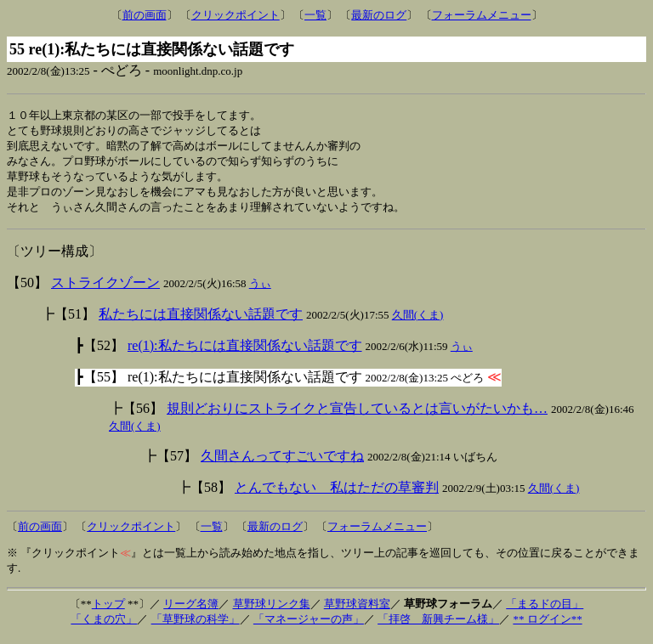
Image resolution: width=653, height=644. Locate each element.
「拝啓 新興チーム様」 (438, 625)
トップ (108, 610)
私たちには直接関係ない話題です (201, 320)
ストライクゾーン (105, 288)
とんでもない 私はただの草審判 (337, 493)
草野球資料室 (357, 610)
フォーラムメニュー (482, 15)
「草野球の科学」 (196, 625)
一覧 (315, 15)
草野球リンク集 (272, 610)
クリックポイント (236, 15)
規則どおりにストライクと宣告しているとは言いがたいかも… (357, 414)
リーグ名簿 (191, 610)
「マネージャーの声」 (309, 625)
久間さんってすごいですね (282, 462)
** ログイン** (547, 625)
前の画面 (145, 15)
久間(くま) (418, 321)
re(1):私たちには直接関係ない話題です (245, 351)
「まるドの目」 (545, 610)
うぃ (260, 289)
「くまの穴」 (104, 625)
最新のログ (379, 15)
